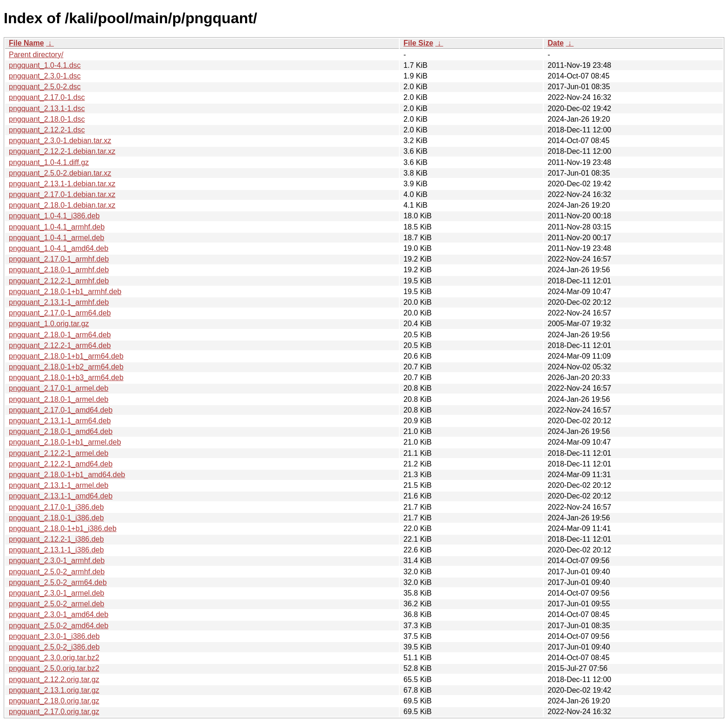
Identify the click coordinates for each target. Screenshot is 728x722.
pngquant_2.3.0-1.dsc (45, 76)
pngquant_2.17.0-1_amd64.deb (61, 410)
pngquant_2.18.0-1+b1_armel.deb (65, 442)
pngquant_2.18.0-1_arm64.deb (60, 335)
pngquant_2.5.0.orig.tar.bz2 (54, 668)
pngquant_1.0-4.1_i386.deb (54, 216)
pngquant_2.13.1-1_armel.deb (58, 485)
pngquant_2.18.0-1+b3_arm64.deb (66, 377)
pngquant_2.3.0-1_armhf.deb (57, 561)
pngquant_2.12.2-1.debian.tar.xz (62, 151)
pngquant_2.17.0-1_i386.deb (56, 507)
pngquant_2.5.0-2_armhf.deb (57, 572)
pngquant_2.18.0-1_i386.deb (56, 518)
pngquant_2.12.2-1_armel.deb (58, 453)
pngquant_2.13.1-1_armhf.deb (59, 302)
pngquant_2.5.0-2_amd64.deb (58, 626)
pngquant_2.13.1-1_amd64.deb (61, 496)
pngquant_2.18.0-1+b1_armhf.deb (65, 292)
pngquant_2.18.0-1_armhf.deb (59, 270)
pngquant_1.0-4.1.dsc (45, 65)
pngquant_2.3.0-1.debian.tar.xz (60, 141)
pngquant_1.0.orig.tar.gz (49, 324)
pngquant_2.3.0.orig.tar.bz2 (54, 658)
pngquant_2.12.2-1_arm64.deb (60, 345)
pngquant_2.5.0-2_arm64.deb (58, 582)
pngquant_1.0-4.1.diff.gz (49, 162)
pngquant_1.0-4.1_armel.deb (57, 238)
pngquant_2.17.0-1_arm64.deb (60, 313)
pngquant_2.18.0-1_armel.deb (58, 399)
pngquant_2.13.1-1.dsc (47, 108)
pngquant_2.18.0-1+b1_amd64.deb (67, 475)
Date (556, 43)
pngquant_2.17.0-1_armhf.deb (59, 259)
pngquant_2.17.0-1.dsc (47, 97)
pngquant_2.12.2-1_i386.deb (56, 539)
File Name (26, 43)
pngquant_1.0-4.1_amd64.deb (58, 248)
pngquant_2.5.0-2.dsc (45, 87)
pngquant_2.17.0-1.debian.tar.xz (62, 194)
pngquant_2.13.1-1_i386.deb (56, 550)
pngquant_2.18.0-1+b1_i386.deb (63, 528)
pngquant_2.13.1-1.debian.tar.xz (62, 184)
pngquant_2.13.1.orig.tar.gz (54, 690)
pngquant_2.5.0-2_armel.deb (57, 604)
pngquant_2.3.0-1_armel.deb (57, 593)
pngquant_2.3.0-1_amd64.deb (58, 614)
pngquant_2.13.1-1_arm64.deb (60, 421)
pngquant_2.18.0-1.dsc (47, 119)
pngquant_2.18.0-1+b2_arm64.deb (66, 367)
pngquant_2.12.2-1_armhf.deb (59, 281)
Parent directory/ (36, 55)
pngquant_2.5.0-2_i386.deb (54, 647)
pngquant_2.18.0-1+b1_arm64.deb (66, 356)
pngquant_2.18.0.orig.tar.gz (54, 701)
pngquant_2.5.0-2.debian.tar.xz (60, 173)
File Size (418, 43)
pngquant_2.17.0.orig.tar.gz (54, 712)
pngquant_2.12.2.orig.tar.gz (54, 679)
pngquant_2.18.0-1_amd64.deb (61, 431)
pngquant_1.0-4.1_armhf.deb (57, 227)
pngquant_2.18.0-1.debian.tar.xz (62, 205)
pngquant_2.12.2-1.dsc (47, 130)
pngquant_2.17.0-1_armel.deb (58, 388)
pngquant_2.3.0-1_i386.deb (54, 636)
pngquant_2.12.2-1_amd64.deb (61, 464)
